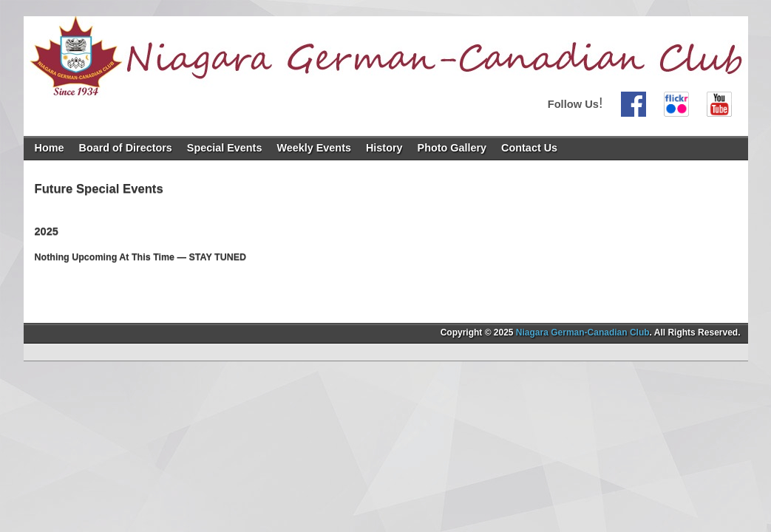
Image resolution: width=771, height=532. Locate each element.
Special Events (225, 148)
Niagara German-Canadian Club (583, 332)
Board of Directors (125, 148)
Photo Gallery (452, 148)
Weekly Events (314, 148)
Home (50, 148)
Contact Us (529, 148)
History (384, 148)
